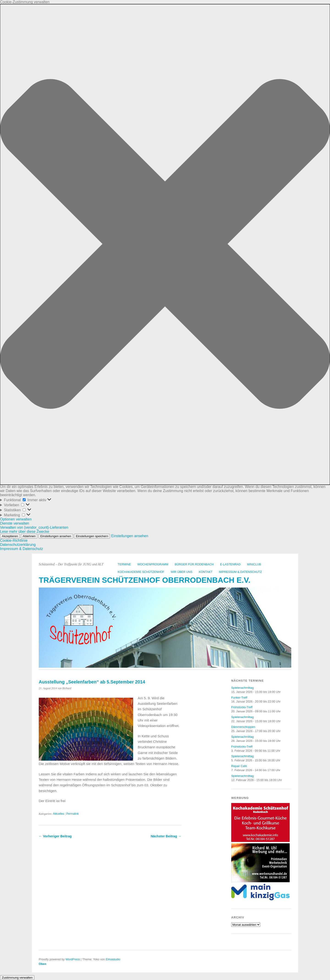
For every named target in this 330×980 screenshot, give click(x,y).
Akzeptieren (10, 536)
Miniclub (254, 564)
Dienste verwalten (15, 523)
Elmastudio (113, 959)
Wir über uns (182, 572)
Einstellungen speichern (92, 536)
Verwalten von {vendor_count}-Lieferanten (34, 527)
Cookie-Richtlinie (14, 540)
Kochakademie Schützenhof (141, 572)
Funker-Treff (239, 698)
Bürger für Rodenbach (194, 564)
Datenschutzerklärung (18, 545)
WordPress (73, 959)
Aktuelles (59, 814)
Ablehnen (29, 536)
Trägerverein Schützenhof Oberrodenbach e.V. (145, 580)
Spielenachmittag (242, 688)
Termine (124, 564)
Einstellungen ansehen (56, 536)
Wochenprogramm (153, 564)
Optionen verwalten (16, 519)
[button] (165, 244)
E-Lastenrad (230, 564)
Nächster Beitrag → (166, 836)
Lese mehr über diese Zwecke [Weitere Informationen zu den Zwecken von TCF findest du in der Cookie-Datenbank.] (25, 532)
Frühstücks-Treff (242, 707)
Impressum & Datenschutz (22, 549)
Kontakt (206, 572)
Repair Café (239, 766)
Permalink (73, 814)
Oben (43, 964)
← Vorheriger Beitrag (55, 836)
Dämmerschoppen (243, 727)
